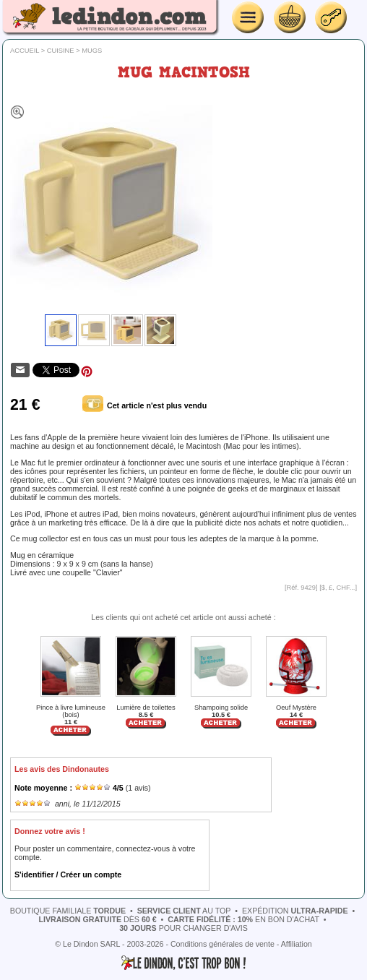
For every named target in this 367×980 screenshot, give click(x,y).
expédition (295, 911)
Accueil (25, 51)
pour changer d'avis (183, 928)
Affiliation (297, 944)
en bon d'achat (243, 919)
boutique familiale (68, 911)
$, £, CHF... (338, 588)
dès (97, 919)
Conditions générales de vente (223, 944)
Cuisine (61, 51)
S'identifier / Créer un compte (68, 874)
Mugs (92, 51)
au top (184, 911)
